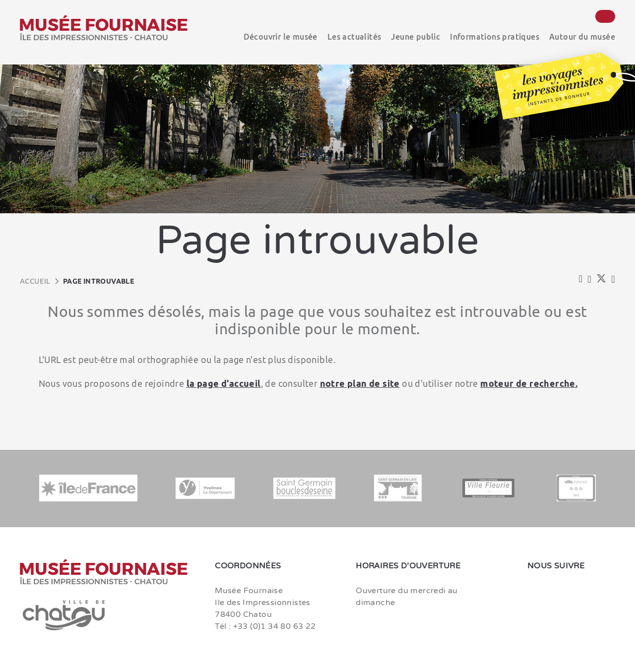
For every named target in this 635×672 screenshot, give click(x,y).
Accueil (35, 281)
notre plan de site (360, 383)
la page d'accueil (224, 383)
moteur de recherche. (529, 383)
